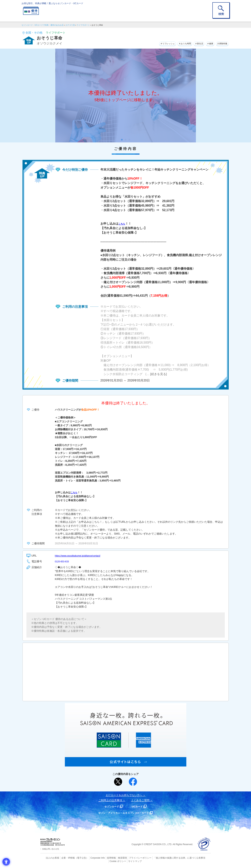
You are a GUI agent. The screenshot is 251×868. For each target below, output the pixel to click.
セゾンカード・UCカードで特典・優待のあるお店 (43, 25)
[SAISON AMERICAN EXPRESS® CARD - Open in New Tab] (126, 764)
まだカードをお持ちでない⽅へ (124, 795)
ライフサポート (83, 25)
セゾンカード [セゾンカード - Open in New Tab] (110, 806)
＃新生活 (191, 43)
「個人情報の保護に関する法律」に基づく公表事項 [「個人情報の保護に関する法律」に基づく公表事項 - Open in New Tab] (167, 858)
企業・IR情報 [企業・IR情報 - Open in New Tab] (64, 858)
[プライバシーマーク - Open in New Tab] (204, 844)
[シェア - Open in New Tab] (133, 782)
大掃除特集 (220, 43)
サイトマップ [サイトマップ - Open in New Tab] (126, 861)
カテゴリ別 (70, 25)
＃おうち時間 (173, 43)
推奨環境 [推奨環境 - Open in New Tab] (114, 858)
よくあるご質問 (140, 800)
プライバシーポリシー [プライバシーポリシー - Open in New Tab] (131, 858)
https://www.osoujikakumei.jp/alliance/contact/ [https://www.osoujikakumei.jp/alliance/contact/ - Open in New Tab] (81, 556)
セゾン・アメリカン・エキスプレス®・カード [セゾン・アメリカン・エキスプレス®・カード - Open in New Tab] (124, 813)
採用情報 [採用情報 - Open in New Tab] (104, 858)
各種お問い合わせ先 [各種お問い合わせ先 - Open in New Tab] (51, 849)
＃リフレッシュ (151, 43)
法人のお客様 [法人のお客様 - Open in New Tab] (49, 858)
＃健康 (205, 43)
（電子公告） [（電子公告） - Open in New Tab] (76, 858)
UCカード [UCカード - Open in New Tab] (139, 806)
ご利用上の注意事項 (110, 800)
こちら (123, 224)
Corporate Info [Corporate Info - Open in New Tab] (91, 858)
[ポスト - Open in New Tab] (118, 782)
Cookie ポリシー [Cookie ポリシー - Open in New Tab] (200, 858)
